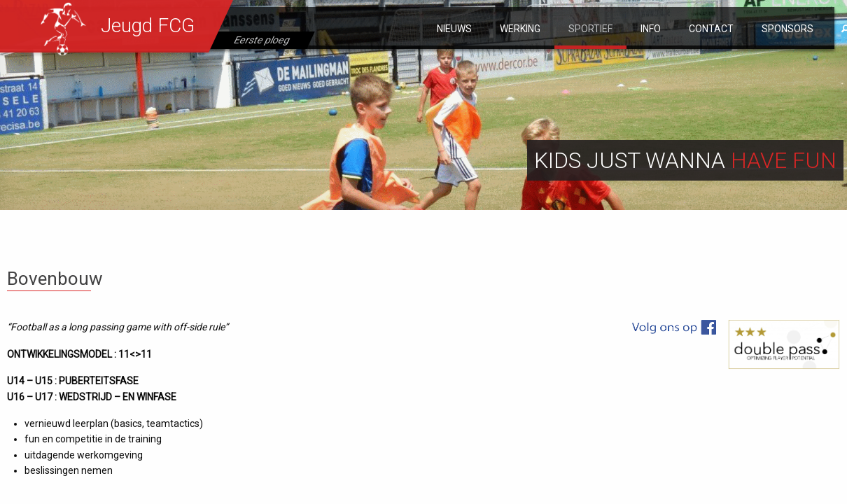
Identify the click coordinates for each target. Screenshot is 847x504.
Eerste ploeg (262, 40)
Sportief (590, 29)
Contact (711, 29)
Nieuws (454, 29)
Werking (520, 29)
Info (651, 29)
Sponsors (787, 29)
